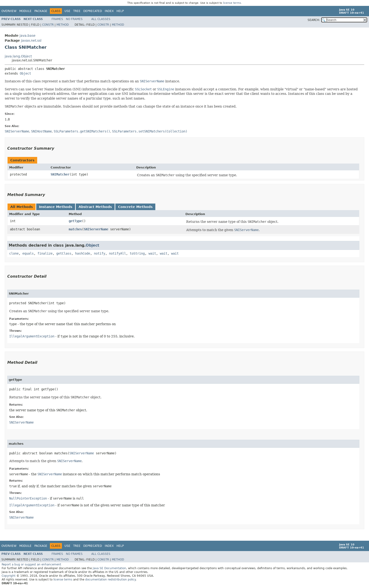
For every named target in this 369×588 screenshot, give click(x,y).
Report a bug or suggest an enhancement (31, 564)
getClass (64, 253)
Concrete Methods (135, 207)
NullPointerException (28, 498)
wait (152, 253)
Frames (57, 19)
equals (28, 253)
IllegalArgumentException (32, 336)
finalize (45, 253)
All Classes (101, 19)
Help (120, 11)
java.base (28, 36)
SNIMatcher (60, 174)
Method (63, 25)
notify (100, 253)
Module (25, 11)
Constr (48, 25)
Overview (9, 11)
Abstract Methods (95, 207)
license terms (232, 3)
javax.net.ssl (31, 40)
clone (14, 253)
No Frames (74, 19)
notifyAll (117, 253)
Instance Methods (56, 207)
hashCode (83, 253)
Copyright (9, 576)
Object (25, 73)
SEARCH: (314, 20)
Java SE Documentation (109, 568)
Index (109, 11)
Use (67, 11)
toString (137, 253)
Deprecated (93, 11)
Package (41, 11)
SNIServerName (96, 229)
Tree (77, 11)
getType (75, 221)
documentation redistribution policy (110, 580)
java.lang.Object (18, 56)
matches (75, 229)
